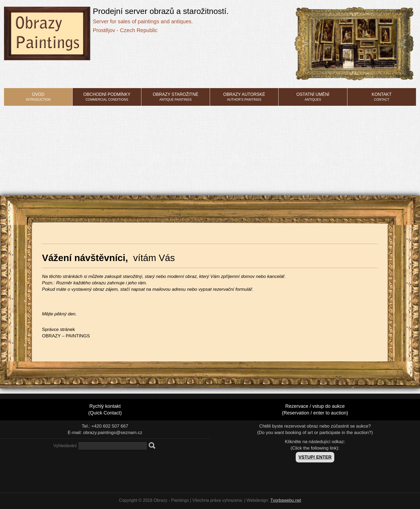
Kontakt (382, 97)
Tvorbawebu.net (286, 500)
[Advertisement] (210, 146)
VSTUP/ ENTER (315, 457)
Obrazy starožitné (175, 97)
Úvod (38, 97)
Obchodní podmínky (107, 97)
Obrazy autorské (244, 97)
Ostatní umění (313, 97)
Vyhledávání (65, 446)
